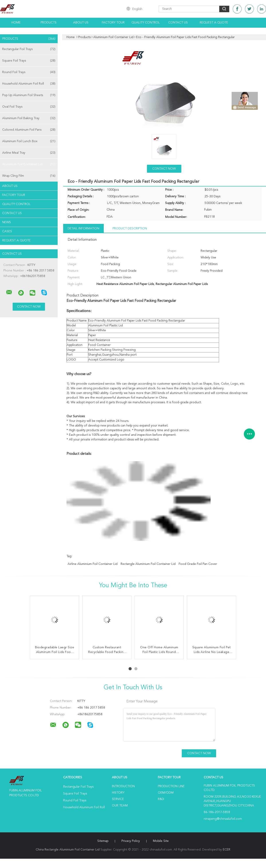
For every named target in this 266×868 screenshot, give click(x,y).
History (118, 793)
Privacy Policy (131, 841)
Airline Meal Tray (29, 153)
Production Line (171, 786)
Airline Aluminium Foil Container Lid (93, 564)
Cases (7, 231)
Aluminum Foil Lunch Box (29, 141)
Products (49, 23)
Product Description (130, 229)
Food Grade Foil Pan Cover (198, 564)
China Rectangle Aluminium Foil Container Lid (68, 850)
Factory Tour (113, 23)
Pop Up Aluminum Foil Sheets (29, 95)
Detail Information (83, 229)
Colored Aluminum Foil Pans (29, 130)
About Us (81, 23)
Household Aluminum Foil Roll (29, 84)
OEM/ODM (166, 793)
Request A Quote (214, 23)
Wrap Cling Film (29, 176)
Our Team (120, 806)
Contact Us (178, 23)
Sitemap (103, 841)
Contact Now (164, 169)
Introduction (123, 786)
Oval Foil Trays (29, 107)
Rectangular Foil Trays (29, 49)
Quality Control (146, 23)
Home (16, 23)
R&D (161, 799)
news (7, 222)
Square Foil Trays (29, 61)
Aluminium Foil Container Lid (29, 164)
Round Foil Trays (29, 72)
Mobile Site (161, 841)
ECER (227, 850)
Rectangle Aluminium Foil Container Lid (148, 564)
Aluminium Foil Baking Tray (29, 118)
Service (118, 799)
